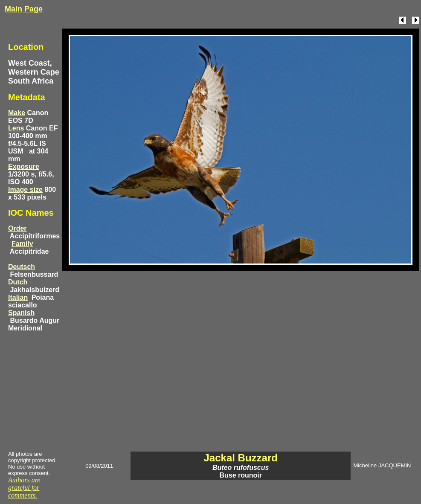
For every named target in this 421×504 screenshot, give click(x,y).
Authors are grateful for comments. (24, 488)
